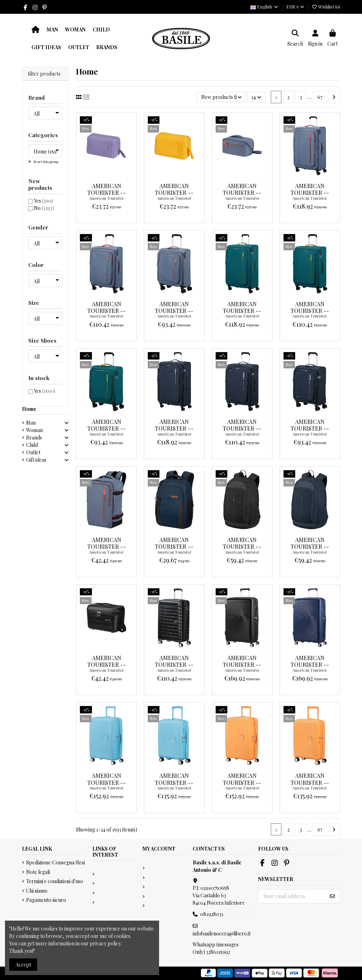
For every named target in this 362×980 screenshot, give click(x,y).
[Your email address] (292, 896)
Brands (34, 437)
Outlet (33, 452)
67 (320, 97)
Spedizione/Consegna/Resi (56, 862)
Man (31, 423)
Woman (34, 430)
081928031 (212, 914)
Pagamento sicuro (46, 900)
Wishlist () (326, 7)
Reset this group (46, 162)
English (265, 7)
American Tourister (106, 198)
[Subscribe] (332, 896)
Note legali (38, 872)
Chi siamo (37, 891)
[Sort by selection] (221, 97)
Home (29, 409)
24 (256, 97)
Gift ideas (36, 460)
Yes (43, 201)
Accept (23, 965)
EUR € (295, 7)
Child (32, 445)
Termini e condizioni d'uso (55, 881)
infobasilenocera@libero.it (222, 934)
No (44, 208)
